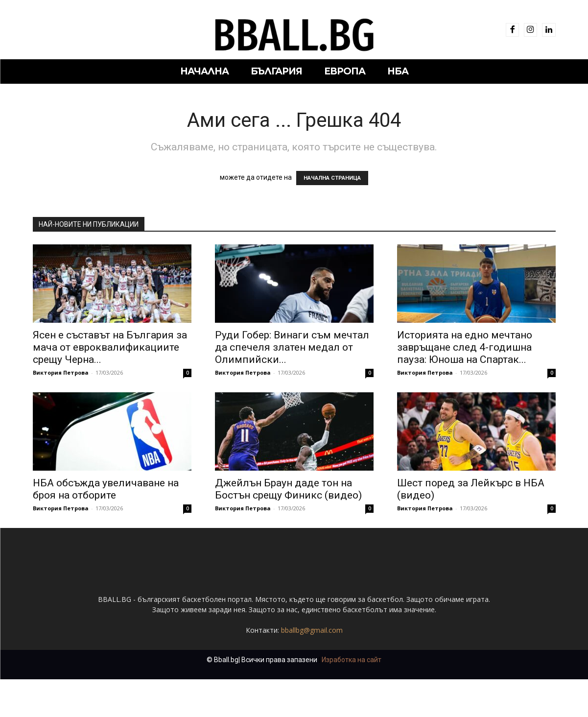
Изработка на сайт (352, 660)
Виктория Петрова (61, 372)
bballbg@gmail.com (312, 630)
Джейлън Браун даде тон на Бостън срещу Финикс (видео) (288, 489)
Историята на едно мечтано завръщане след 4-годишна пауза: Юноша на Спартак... (465, 347)
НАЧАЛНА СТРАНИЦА (332, 178)
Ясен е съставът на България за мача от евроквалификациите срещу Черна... (110, 347)
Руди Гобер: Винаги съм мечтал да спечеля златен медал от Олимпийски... (292, 347)
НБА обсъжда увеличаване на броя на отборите (106, 489)
